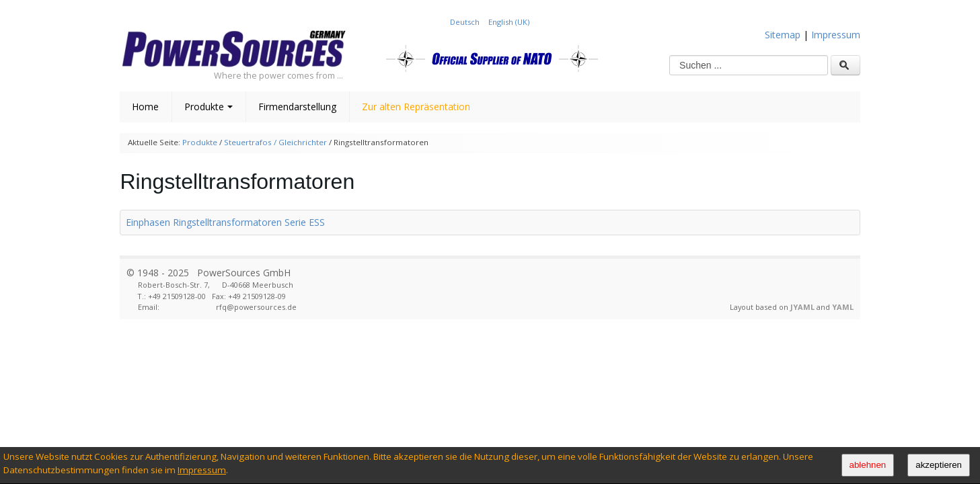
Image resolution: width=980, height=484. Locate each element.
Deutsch (466, 22)
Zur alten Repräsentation (416, 107)
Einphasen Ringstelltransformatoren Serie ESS (225, 222)
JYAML (802, 307)
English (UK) (509, 22)
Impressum (202, 470)
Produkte (209, 107)
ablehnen (868, 465)
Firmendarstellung (297, 107)
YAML (843, 307)
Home (145, 107)
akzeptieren (939, 465)
